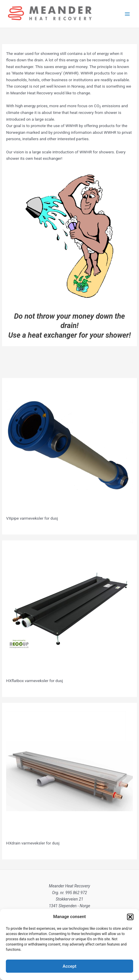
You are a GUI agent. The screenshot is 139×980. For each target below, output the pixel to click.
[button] (130, 917)
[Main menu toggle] (127, 14)
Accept (69, 966)
